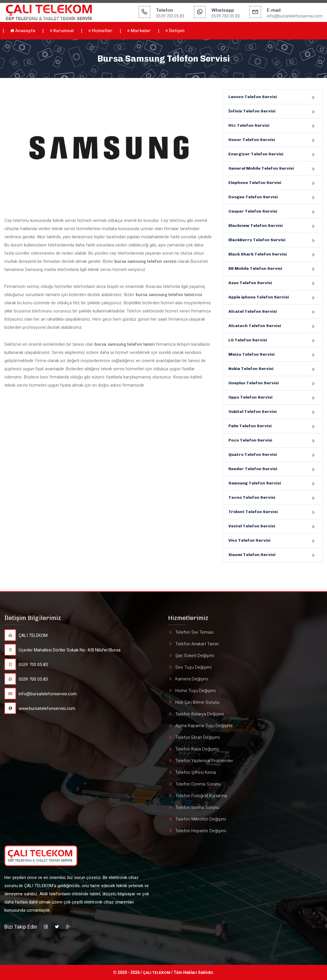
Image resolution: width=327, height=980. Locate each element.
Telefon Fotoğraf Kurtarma (201, 796)
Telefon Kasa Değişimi (197, 749)
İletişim (175, 31)
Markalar (139, 31)
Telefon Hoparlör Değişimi (201, 831)
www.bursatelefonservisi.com (40, 708)
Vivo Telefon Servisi (249, 540)
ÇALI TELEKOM (26, 635)
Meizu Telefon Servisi (251, 354)
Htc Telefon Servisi (249, 125)
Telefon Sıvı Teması (194, 632)
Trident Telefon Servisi (253, 512)
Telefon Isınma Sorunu (197, 807)
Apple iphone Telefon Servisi (259, 297)
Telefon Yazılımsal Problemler (204, 761)
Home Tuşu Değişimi (195, 691)
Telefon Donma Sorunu (198, 784)
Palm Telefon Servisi (250, 426)
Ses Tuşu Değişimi (193, 667)
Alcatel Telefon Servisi (253, 311)
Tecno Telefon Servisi (252, 497)
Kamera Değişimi (192, 679)
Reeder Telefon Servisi (253, 469)
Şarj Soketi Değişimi (195, 656)
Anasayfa (23, 31)
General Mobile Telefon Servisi (261, 168)
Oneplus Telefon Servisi (253, 383)
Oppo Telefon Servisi (250, 397)
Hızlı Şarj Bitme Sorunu (197, 702)
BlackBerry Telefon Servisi (257, 240)
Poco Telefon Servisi (250, 440)
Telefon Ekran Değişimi (197, 737)
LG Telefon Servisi (248, 340)
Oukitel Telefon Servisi (252, 412)
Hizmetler (100, 31)
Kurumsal (62, 31)
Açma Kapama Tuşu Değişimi (204, 726)
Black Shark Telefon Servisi (258, 254)
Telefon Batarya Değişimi (200, 714)
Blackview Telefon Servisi (256, 226)
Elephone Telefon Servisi (255, 183)
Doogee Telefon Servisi (253, 197)
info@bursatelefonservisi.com (41, 694)
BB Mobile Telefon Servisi (255, 269)
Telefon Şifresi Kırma (196, 772)
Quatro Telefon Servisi (253, 455)
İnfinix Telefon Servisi (252, 111)
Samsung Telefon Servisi (255, 483)
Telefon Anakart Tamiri (197, 644)
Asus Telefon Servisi (250, 283)
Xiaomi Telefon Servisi (252, 555)
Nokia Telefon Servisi (251, 369)
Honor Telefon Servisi (252, 140)
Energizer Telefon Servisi (256, 154)
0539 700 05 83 (26, 665)
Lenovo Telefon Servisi (253, 97)
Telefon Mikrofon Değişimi (201, 819)
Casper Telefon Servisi (253, 211)
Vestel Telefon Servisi (252, 526)
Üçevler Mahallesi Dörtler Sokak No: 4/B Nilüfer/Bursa (62, 650)
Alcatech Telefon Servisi (255, 326)
